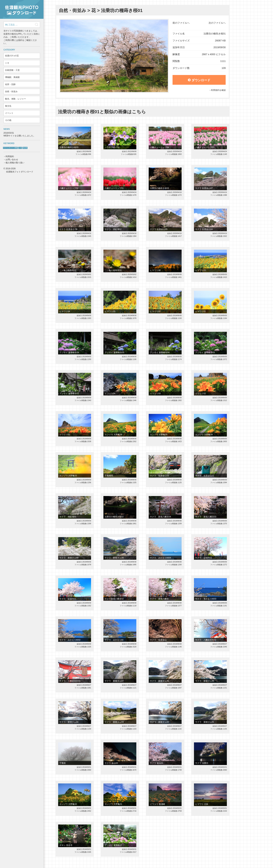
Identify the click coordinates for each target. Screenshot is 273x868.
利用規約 (10, 156)
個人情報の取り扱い (15, 163)
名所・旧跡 (10, 84)
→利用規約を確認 (217, 90)
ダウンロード (199, 80)
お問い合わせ (12, 160)
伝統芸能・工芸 (12, 70)
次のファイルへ (217, 23)
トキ (7, 63)
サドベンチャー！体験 (10, 148)
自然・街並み (11, 92)
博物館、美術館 (12, 77)
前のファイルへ (181, 23)
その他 (8, 120)
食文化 (8, 106)
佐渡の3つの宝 (12, 56)
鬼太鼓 (25, 148)
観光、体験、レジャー (15, 99)
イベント (9, 113)
